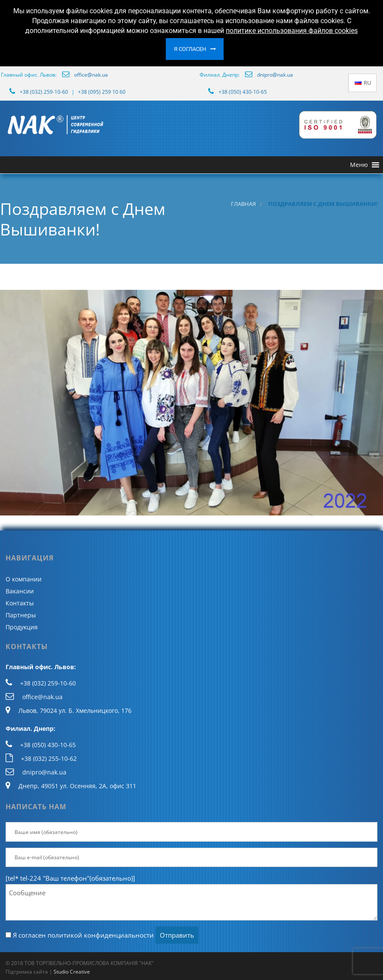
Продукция (22, 627)
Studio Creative (72, 972)
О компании (24, 579)
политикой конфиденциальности (101, 935)
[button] (359, 165)
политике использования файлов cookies (292, 31)
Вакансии (20, 591)
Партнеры (21, 615)
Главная (243, 204)
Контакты (20, 603)
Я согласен (190, 49)
